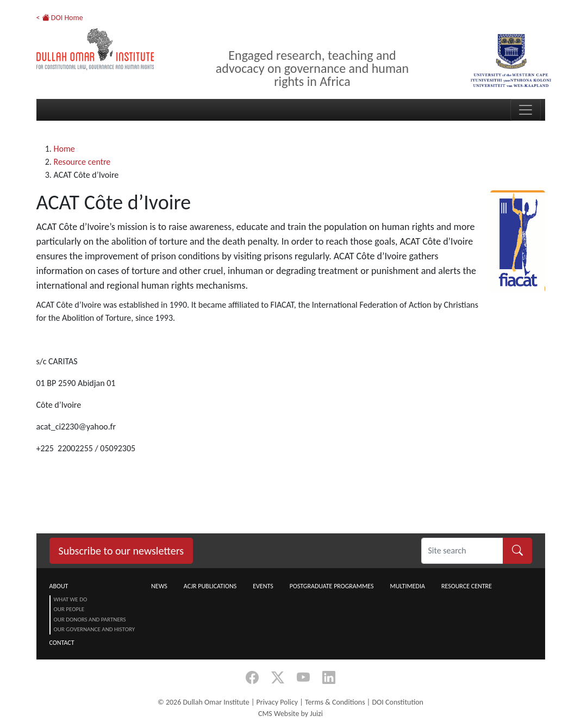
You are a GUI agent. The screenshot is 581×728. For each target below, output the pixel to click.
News (159, 586)
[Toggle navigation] (526, 110)
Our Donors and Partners (90, 620)
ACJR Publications (210, 586)
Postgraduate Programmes (332, 586)
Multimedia (407, 586)
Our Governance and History (95, 629)
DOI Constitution (397, 702)
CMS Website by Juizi (290, 714)
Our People (69, 609)
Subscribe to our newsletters (121, 551)
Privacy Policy (277, 702)
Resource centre (82, 162)
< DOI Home (60, 18)
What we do (71, 599)
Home (64, 149)
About (59, 586)
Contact (62, 643)
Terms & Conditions (335, 702)
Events (263, 586)
